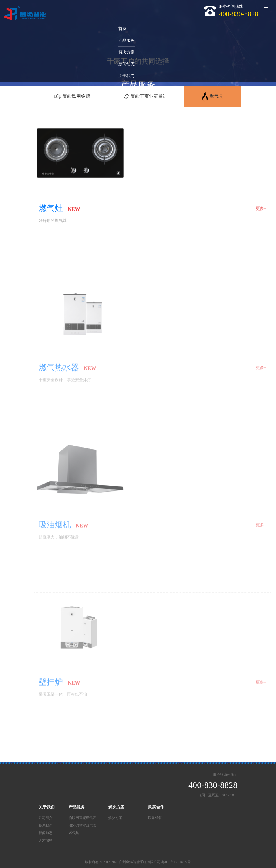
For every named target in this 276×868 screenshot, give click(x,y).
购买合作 (156, 807)
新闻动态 (46, 833)
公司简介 (46, 818)
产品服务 (77, 807)
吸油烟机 (55, 527)
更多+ (261, 209)
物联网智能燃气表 (82, 818)
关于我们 (47, 807)
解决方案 (116, 807)
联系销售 (155, 818)
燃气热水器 (59, 369)
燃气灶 (51, 209)
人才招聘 (46, 840)
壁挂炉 (51, 684)
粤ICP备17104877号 (176, 862)
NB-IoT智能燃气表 (83, 825)
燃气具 (74, 833)
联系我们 (46, 825)
